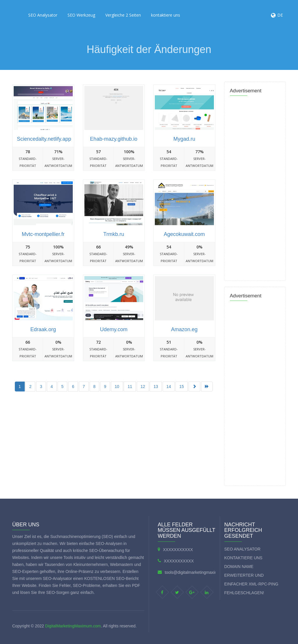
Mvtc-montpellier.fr (43, 234)
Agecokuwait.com (184, 234)
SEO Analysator (43, 15)
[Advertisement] (117, 414)
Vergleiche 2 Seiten (123, 15)
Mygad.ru (184, 139)
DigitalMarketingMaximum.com (73, 626)
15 (182, 387)
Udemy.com (114, 329)
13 (156, 387)
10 (117, 387)
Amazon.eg (184, 329)
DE (280, 15)
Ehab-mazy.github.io (114, 139)
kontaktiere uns (166, 15)
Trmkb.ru (114, 234)
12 (143, 387)
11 (130, 387)
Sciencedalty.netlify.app (44, 139)
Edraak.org (43, 329)
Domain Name (239, 567)
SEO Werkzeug (81, 15)
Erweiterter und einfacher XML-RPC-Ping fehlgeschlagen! (251, 584)
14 (169, 387)
